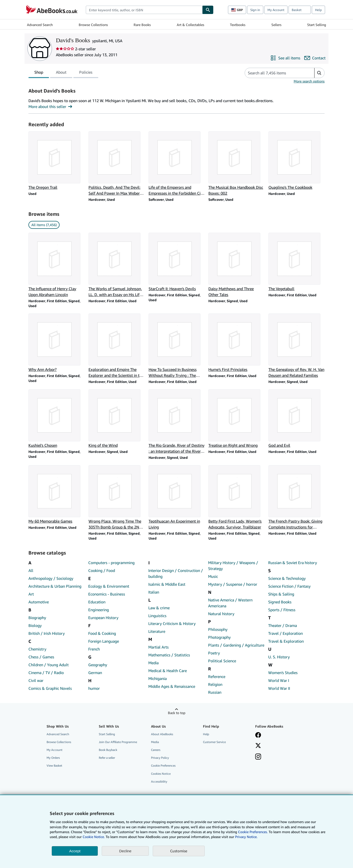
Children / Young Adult (49, 665)
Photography (219, 637)
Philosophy (218, 629)
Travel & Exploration (286, 641)
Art (31, 594)
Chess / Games (41, 657)
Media (153, 663)
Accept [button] (75, 851)
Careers (156, 750)
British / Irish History (47, 633)
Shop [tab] (39, 73)
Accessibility (159, 781)
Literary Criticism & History (172, 624)
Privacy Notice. (246, 837)
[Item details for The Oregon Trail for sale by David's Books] (57, 161)
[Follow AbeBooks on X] (258, 746)
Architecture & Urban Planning (55, 586)
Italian (154, 592)
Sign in (255, 10)
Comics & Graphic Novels (50, 688)
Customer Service (214, 742)
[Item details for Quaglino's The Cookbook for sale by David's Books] (296, 161)
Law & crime (159, 608)
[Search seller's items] (275, 73)
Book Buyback (108, 750)
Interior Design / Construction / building (176, 573)
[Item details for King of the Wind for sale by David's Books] (117, 419)
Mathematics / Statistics (169, 655)
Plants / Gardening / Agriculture (236, 645)
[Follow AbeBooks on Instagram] (258, 757)
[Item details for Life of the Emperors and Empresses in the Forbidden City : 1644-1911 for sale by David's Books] (177, 164)
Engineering (99, 610)
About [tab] (61, 73)
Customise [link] (179, 851)
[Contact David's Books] (315, 58)
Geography (98, 665)
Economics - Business (107, 594)
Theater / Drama (283, 625)
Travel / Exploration (285, 633)
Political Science (222, 661)
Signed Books (280, 602)
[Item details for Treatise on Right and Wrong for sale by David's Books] (236, 419)
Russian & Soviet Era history (293, 563)
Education (97, 602)
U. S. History (279, 657)
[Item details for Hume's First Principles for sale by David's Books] (236, 343)
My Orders (53, 758)
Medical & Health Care (168, 671)
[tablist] (63, 73)
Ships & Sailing (281, 594)
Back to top (177, 713)
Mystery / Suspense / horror (233, 584)
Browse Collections (93, 25)
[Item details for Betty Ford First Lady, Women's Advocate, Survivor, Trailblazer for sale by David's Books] (236, 498)
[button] (319, 73)
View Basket (54, 766)
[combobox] (144, 10)
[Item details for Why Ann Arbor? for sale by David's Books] (57, 343)
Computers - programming (111, 563)
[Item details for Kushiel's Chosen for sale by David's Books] (57, 419)
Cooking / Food (102, 570)
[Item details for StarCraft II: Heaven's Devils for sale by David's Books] (177, 262)
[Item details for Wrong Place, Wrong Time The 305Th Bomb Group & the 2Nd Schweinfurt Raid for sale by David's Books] (117, 498)
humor (94, 688)
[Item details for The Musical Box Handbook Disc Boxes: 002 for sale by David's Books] (236, 164)
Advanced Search (40, 25)
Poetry (214, 653)
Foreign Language (104, 641)
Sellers (276, 25)
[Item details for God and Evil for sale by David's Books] (296, 419)
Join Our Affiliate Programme (118, 742)
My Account (276, 10)
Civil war (36, 680)
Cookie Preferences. (253, 832)
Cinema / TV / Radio (46, 673)
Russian (215, 692)
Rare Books (142, 25)
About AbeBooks (162, 734)
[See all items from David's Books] (285, 58)
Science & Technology (287, 578)
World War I (279, 680)
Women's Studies (283, 673)
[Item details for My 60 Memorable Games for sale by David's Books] (57, 495)
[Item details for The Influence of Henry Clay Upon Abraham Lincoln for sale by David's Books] (57, 265)
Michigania (158, 678)
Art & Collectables (190, 25)
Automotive (39, 602)
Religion (215, 684)
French (94, 649)
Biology (35, 625)
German (95, 673)
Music (213, 576)
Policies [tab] (86, 73)
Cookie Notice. (94, 837)
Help (318, 10)
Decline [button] (125, 851)
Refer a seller (107, 758)
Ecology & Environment (109, 586)
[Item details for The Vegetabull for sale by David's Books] (296, 262)
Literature (157, 631)
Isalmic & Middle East (167, 584)
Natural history (221, 614)
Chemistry (37, 649)
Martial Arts (158, 647)
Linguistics (157, 616)
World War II (279, 688)
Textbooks (238, 25)
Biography (37, 618)
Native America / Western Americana (230, 603)
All (31, 570)
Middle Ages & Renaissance (172, 686)
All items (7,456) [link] (44, 225)
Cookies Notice (161, 774)
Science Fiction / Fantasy (289, 586)
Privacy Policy (160, 758)
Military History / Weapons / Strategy (233, 566)
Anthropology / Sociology (51, 578)
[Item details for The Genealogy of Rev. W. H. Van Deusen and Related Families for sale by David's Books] (296, 346)
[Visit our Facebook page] (258, 735)
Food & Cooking (102, 633)
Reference (217, 677)
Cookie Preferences (163, 766)
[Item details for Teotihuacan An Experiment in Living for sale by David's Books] (177, 498)
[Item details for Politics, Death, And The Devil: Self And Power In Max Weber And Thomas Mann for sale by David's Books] (117, 164)
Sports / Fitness (282, 610)
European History (103, 618)
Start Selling (317, 25)
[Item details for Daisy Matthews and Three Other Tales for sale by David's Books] (236, 265)
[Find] (208, 10)
